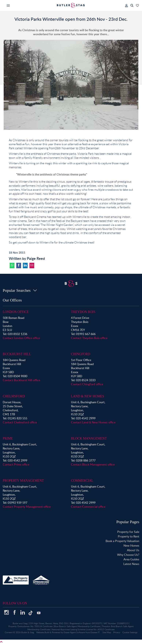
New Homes (131, 546)
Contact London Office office (21, 338)
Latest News (131, 564)
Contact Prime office (16, 464)
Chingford (81, 354)
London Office (16, 312)
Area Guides (131, 559)
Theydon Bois (83, 312)
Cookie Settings (130, 632)
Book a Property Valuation (122, 541)
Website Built (43, 632)
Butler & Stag (28, 632)
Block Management (89, 438)
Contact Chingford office (87, 384)
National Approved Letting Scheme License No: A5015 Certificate (83, 629)
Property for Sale (128, 532)
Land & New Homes (88, 396)
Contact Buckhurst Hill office (21, 380)
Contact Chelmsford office (20, 422)
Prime (8, 438)
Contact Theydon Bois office (89, 338)
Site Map (107, 632)
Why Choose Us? (128, 555)
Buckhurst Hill (17, 354)
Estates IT (95, 632)
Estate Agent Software (74, 632)
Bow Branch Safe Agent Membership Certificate (77, 626)
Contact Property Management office (27, 507)
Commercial (82, 481)
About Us (133, 550)
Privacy (117, 632)
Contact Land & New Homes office (93, 422)
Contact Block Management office (93, 464)
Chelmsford (14, 396)
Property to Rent (129, 536)
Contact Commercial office (88, 507)
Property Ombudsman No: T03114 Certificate (30, 626)
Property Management (23, 481)
